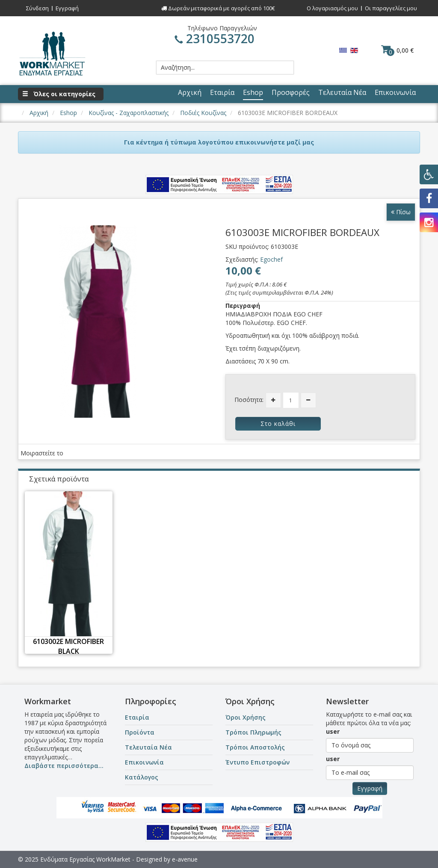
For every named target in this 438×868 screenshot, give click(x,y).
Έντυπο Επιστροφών (257, 762)
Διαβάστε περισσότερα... (64, 766)
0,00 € (397, 50)
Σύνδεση (37, 8)
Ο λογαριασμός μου (332, 8)
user (333, 731)
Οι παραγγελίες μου (391, 8)
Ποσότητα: (249, 400)
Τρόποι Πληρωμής (253, 732)
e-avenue (185, 859)
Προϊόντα (140, 732)
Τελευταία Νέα (148, 747)
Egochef (271, 259)
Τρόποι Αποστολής (255, 747)
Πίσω (401, 212)
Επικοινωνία (144, 762)
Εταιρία (137, 717)
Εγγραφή (67, 8)
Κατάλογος (142, 777)
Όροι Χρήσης (246, 717)
